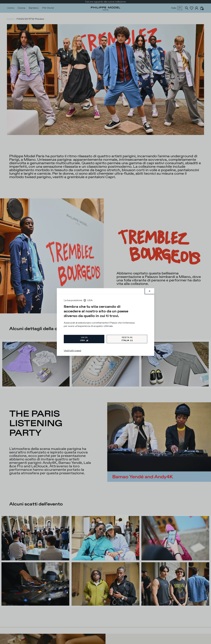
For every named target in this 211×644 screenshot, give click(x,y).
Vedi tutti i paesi (72, 351)
